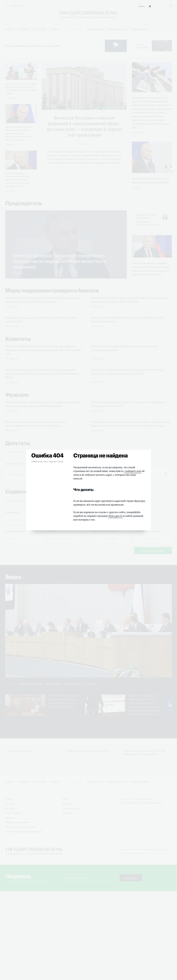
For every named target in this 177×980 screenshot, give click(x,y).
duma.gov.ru (115, 516)
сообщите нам (133, 471)
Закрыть (142, 6)
